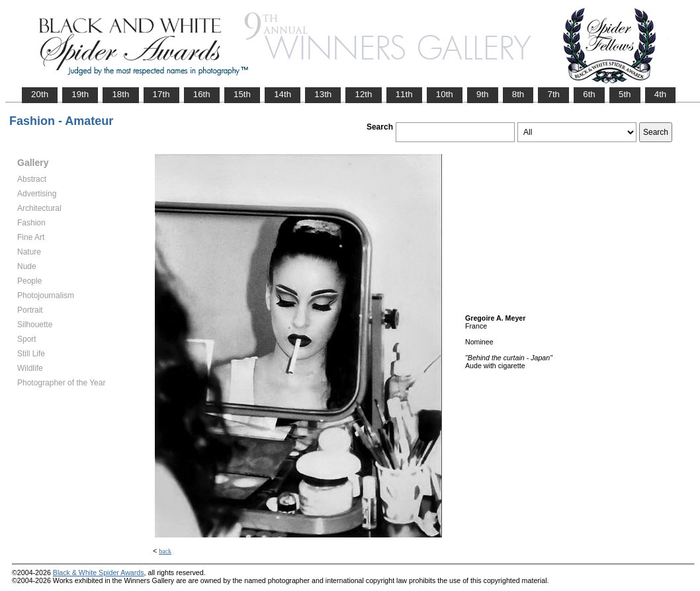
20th (40, 94)
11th (404, 94)
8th (518, 94)
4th (661, 94)
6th (589, 94)
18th (120, 94)
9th (483, 94)
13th (323, 94)
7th (553, 94)
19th (80, 94)
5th (625, 94)
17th (161, 94)
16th (202, 94)
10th (445, 94)
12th (363, 94)
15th (242, 94)
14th (283, 94)
